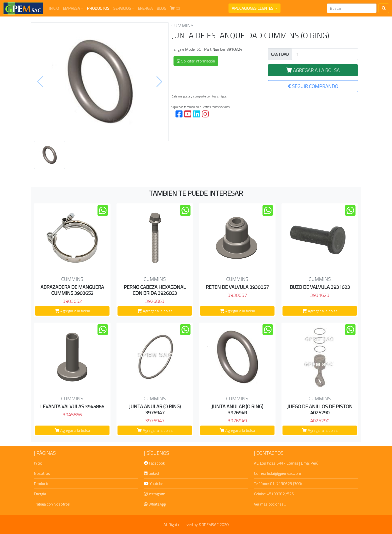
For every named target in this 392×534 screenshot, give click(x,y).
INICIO (55, 8)
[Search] (352, 8)
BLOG (161, 8)
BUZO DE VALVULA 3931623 (320, 287)
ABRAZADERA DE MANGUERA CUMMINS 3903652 (72, 290)
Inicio (38, 463)
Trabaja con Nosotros (52, 504)
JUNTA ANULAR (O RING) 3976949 (237, 409)
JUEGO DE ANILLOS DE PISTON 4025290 (320, 409)
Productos (43, 484)
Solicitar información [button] (196, 61)
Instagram (155, 494)
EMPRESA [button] (71, 8)
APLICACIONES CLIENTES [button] (253, 8)
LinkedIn (153, 473)
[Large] (325, 54)
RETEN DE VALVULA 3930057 (237, 287)
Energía (40, 494)
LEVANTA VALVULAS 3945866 (72, 406)
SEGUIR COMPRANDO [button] (313, 86)
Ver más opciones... (270, 504)
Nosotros (42, 473)
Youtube (154, 484)
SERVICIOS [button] (122, 8)
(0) (176, 8)
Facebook (154, 463)
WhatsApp (155, 504)
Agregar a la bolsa (72, 311)
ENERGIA (145, 8)
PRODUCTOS (98, 8)
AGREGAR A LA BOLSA (313, 70)
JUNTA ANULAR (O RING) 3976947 (155, 409)
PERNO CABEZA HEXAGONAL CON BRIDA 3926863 (155, 290)
